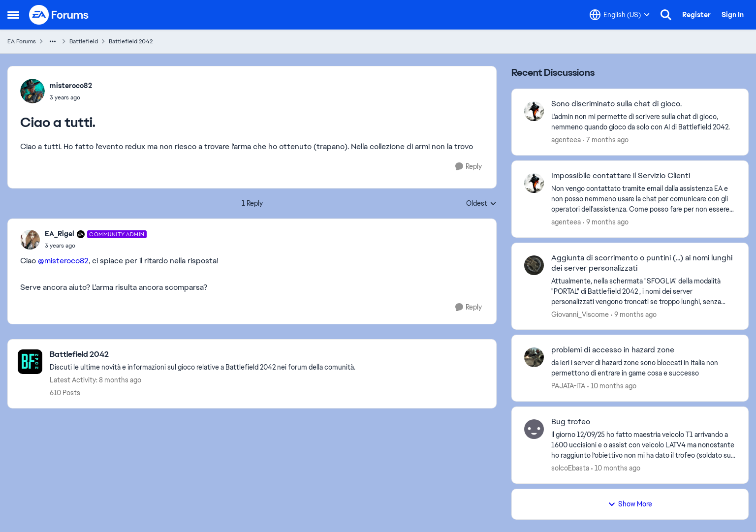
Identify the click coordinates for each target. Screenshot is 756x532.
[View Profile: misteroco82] (32, 91)
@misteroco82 (63, 261)
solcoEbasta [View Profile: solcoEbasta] (570, 468)
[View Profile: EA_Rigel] (30, 240)
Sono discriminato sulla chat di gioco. (616, 104)
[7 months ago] (606, 140)
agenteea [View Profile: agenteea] (566, 140)
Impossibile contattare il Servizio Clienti (621, 176)
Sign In (733, 15)
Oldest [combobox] (481, 204)
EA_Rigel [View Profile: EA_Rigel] (60, 234)
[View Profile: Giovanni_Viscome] (534, 265)
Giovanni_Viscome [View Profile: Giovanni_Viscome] (580, 314)
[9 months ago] (606, 222)
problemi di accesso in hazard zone (613, 350)
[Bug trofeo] (644, 445)
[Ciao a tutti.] (96, 246)
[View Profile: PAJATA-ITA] (534, 357)
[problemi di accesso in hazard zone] (644, 368)
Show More (630, 504)
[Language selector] (620, 15)
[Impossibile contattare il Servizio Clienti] (644, 199)
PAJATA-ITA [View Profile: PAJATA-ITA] (568, 386)
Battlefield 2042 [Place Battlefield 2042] (131, 41)
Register (696, 15)
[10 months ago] (612, 386)
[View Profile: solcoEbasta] (534, 429)
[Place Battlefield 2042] (203, 355)
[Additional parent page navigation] (53, 41)
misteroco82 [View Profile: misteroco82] (71, 86)
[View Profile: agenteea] (534, 111)
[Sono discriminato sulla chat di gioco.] (644, 122)
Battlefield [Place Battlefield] (84, 41)
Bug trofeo (571, 422)
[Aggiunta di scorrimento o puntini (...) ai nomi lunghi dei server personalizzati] (644, 291)
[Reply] (469, 167)
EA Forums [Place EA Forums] (22, 41)
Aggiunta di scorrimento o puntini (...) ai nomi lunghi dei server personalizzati (642, 263)
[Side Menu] (13, 15)
